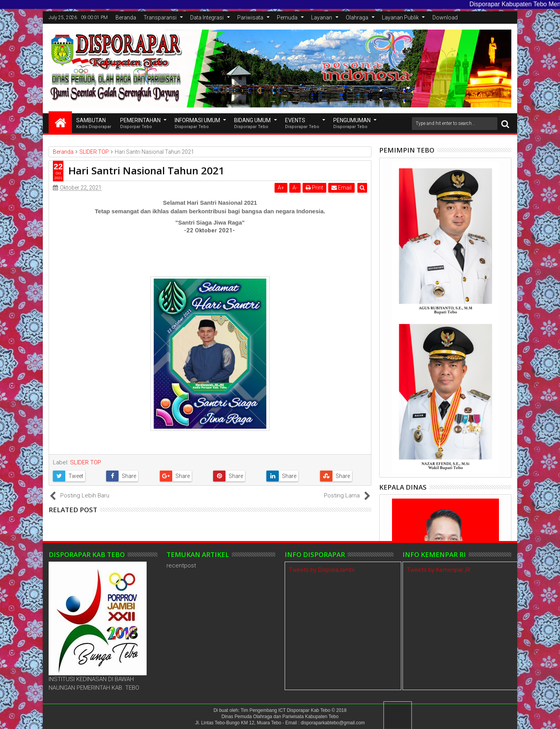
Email (341, 188)
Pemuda (287, 18)
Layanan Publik (400, 18)
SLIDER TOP (86, 462)
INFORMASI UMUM (197, 124)
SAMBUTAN (94, 124)
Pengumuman (352, 124)
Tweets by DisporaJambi (322, 570)
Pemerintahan (140, 124)
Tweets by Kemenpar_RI (438, 570)
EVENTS (302, 124)
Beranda (126, 18)
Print (314, 188)
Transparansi (160, 18)
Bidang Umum (252, 124)
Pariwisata (250, 18)
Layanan (322, 18)
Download (445, 18)
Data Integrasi (207, 18)
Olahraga (357, 18)
